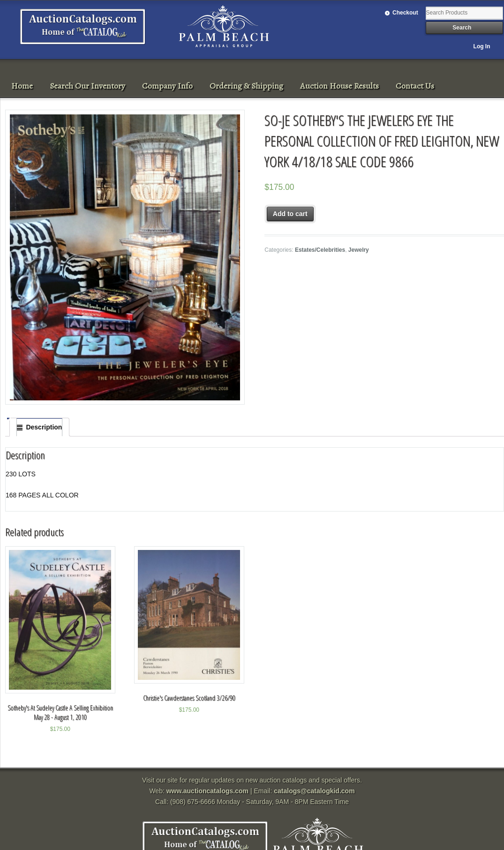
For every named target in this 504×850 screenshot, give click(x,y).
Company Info (167, 86)
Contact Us (415, 86)
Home (22, 86)
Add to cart (290, 214)
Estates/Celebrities (320, 250)
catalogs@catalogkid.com (314, 791)
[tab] (39, 427)
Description (44, 427)
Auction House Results (339, 86)
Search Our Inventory (87, 86)
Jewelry (359, 250)
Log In (482, 46)
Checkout (405, 13)
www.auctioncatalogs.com (207, 791)
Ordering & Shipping (246, 86)
